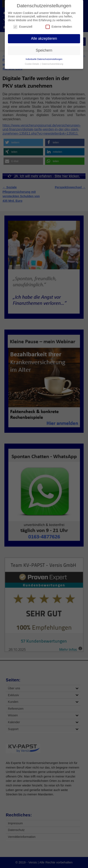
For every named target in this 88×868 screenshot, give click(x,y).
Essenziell (23, 27)
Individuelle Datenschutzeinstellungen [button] (44, 59)
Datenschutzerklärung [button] (52, 64)
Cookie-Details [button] (32, 64)
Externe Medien (59, 27)
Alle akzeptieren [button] (44, 38)
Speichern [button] (44, 50)
